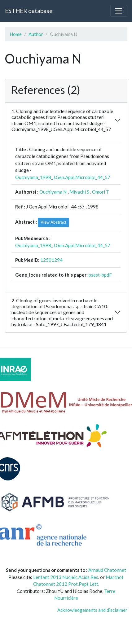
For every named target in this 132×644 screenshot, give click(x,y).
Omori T (101, 192)
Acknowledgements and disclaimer (92, 610)
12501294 (51, 260)
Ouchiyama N (53, 192)
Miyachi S (79, 192)
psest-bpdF (100, 275)
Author (36, 34)
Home (16, 34)
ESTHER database (29, 11)
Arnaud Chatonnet (107, 570)
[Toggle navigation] (119, 11)
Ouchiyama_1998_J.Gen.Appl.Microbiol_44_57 (63, 177)
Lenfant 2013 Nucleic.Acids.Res (66, 577)
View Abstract (53, 222)
